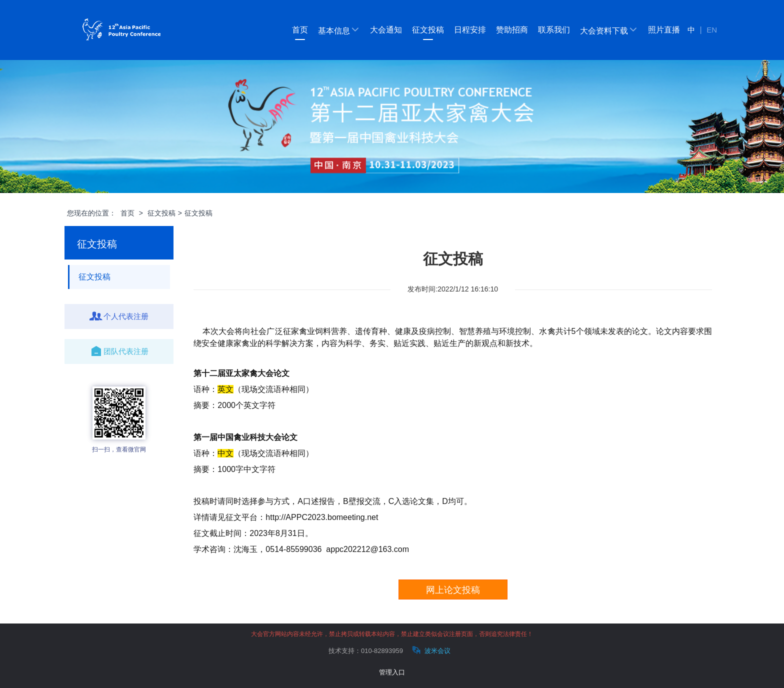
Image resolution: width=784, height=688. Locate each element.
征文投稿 (428, 30)
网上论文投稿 (453, 590)
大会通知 (386, 30)
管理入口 (392, 672)
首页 (300, 30)
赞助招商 (512, 30)
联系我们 (554, 30)
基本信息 (339, 30)
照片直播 (664, 30)
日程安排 (470, 30)
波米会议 (430, 650)
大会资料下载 (609, 30)
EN (712, 30)
